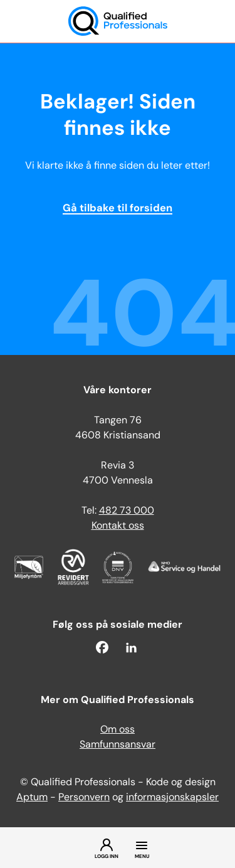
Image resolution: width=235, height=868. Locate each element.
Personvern (84, 798)
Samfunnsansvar (118, 745)
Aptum (32, 798)
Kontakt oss (118, 526)
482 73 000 (127, 511)
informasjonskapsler (172, 798)
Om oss (118, 730)
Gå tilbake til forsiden (118, 209)
